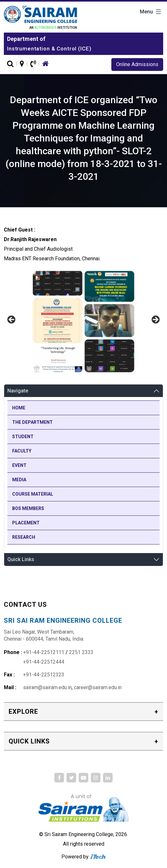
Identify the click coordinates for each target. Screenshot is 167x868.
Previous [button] (12, 320)
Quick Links (21, 559)
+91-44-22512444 (44, 662)
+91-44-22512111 (44, 652)
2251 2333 (81, 652)
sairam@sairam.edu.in (47, 687)
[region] (83, 322)
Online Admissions (137, 64)
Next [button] (155, 320)
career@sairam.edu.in (98, 687)
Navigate (18, 391)
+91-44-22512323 (44, 675)
